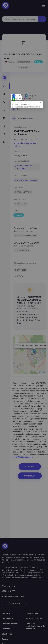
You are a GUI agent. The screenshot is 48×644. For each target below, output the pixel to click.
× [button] (41, 104)
